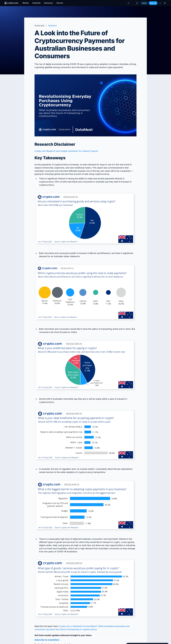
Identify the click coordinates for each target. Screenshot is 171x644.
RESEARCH (52, 26)
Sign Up (153, 3)
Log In (144, 3)
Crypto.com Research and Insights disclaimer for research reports (66, 151)
